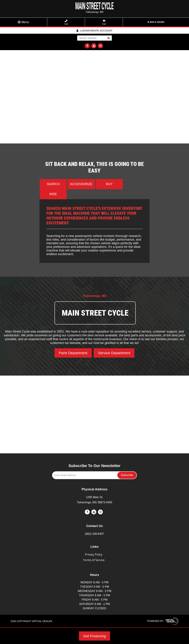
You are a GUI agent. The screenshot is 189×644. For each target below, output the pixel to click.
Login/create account (94, 31)
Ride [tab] (53, 194)
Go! (108, 38)
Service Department (114, 353)
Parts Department (73, 353)
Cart (104, 22)
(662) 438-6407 (94, 534)
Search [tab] (53, 184)
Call (66, 22)
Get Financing (95, 636)
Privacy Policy (94, 554)
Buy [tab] (109, 184)
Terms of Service (94, 560)
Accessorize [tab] (81, 184)
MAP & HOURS (156, 22)
